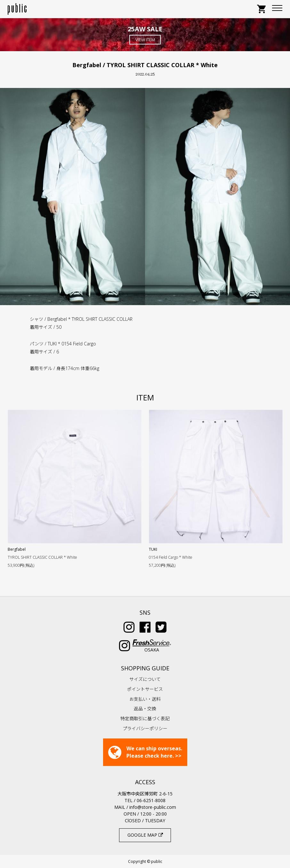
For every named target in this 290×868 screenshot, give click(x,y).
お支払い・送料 (145, 699)
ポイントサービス (145, 689)
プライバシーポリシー (145, 728)
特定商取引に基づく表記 (145, 718)
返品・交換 (145, 709)
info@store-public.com (153, 807)
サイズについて (145, 679)
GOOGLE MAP (145, 835)
